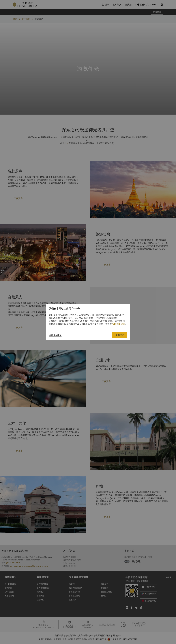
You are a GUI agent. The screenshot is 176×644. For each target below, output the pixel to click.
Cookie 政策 (119, 324)
